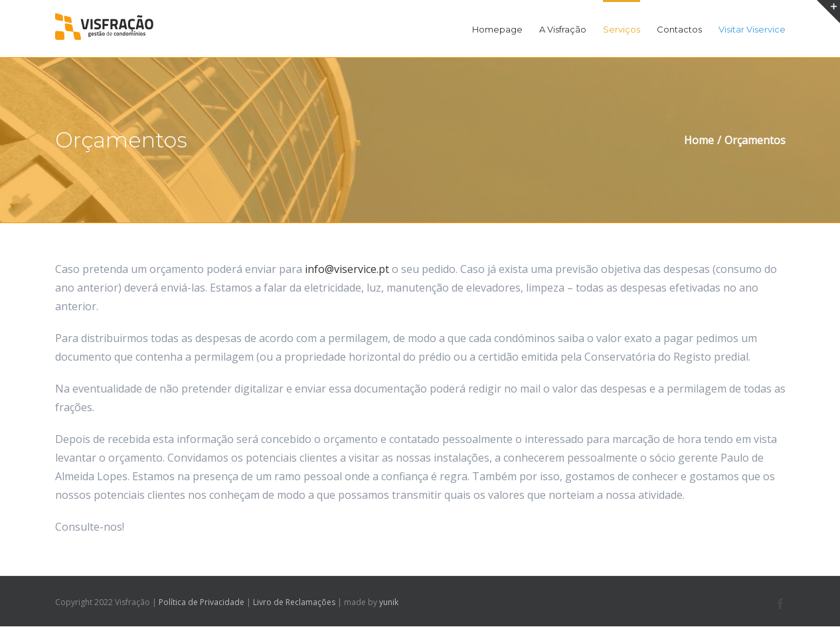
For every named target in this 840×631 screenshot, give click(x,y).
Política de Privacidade (202, 602)
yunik (389, 602)
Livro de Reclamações (294, 602)
